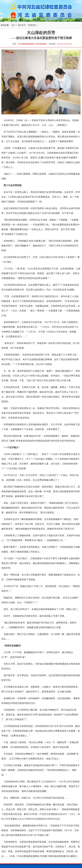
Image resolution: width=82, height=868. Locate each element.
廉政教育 (22, 25)
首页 (13, 25)
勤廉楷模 (32, 25)
